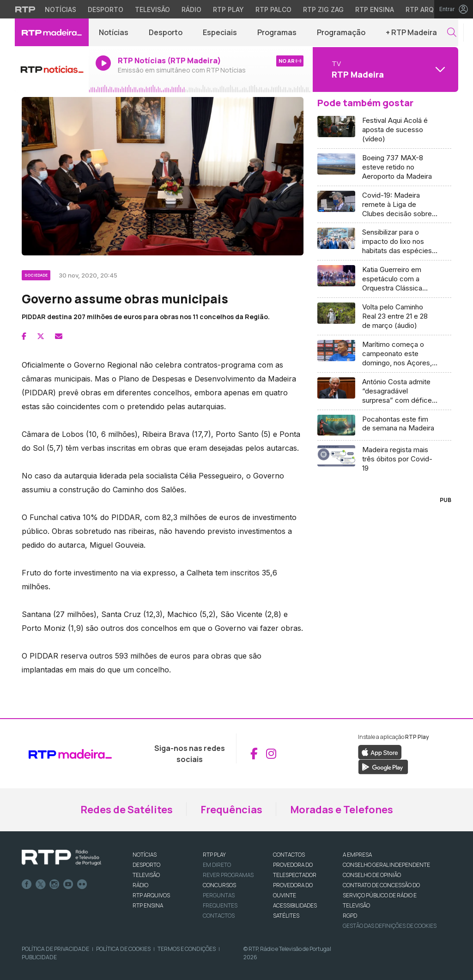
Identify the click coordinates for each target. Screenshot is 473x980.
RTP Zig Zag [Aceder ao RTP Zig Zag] (323, 9)
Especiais (220, 32)
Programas (277, 32)
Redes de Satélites (127, 810)
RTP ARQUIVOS (151, 895)
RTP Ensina (148, 905)
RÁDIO (140, 885)
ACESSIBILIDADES (295, 905)
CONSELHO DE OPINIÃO (372, 875)
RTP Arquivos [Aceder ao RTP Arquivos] (430, 9)
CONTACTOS (289, 855)
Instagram (55, 884)
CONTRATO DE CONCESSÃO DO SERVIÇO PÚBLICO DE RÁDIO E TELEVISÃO (381, 895)
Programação (341, 32)
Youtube (68, 884)
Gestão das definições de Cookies (390, 926)
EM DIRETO (217, 865)
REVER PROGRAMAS (228, 875)
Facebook (27, 884)
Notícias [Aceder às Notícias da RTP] (61, 9)
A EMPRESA (357, 855)
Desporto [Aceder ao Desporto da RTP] (106, 9)
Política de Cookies (123, 949)
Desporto (166, 32)
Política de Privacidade (55, 949)
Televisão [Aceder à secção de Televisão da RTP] (152, 9)
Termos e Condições (187, 949)
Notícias (114, 32)
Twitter (41, 884)
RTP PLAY (214, 855)
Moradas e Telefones (342, 810)
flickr (82, 884)
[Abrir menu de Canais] (384, 69)
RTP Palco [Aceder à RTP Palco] (273, 9)
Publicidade (39, 957)
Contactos (219, 916)
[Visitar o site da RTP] (25, 9)
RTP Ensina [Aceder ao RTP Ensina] (375, 9)
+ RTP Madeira (411, 32)
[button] (452, 33)
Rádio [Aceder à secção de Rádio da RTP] (191, 9)
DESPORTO (146, 865)
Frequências (231, 810)
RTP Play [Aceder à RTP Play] (228, 9)
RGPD (350, 916)
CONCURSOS (219, 885)
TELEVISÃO (146, 875)
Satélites (286, 916)
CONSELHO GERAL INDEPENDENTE (386, 865)
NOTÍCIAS (145, 855)
